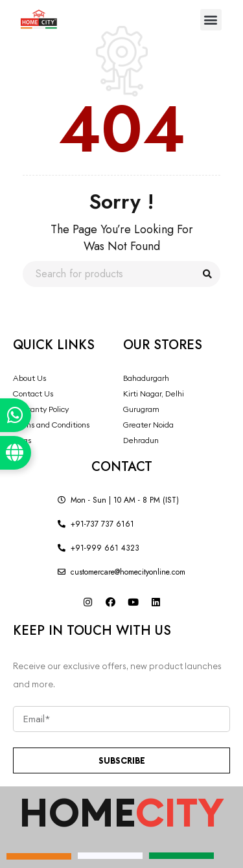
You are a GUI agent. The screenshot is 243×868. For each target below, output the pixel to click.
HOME (122, 812)
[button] (211, 20)
